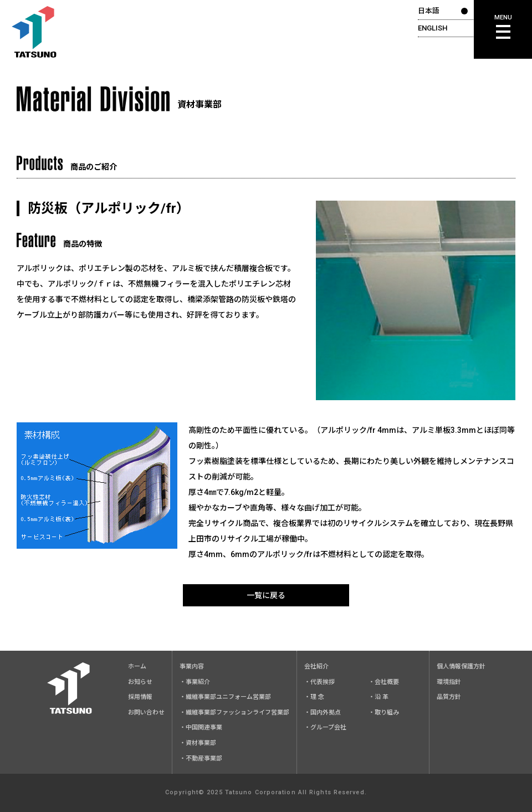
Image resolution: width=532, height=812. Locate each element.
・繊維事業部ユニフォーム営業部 (225, 697)
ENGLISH (433, 28)
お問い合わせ (146, 713)
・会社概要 (384, 682)
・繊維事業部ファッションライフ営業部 (234, 713)
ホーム (137, 667)
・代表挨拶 (319, 682)
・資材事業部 (198, 743)
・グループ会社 (325, 727)
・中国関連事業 (201, 727)
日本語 (429, 11)
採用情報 (140, 697)
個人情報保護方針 (461, 667)
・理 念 (314, 697)
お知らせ (140, 682)
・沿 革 (378, 697)
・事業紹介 (195, 682)
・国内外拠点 (323, 713)
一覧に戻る (266, 595)
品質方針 (449, 697)
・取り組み (384, 713)
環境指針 (449, 682)
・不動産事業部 (201, 759)
